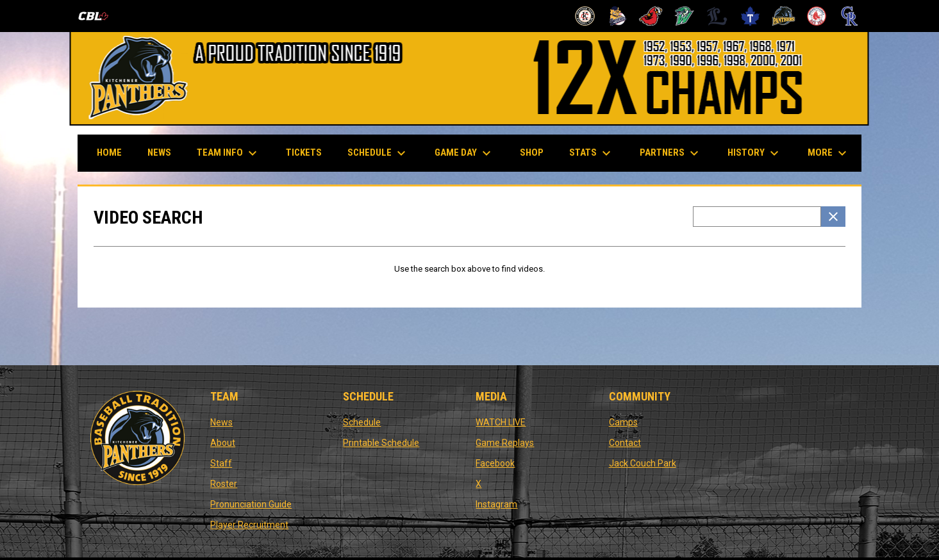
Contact (625, 443)
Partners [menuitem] (671, 153)
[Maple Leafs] (750, 16)
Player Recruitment (249, 525)
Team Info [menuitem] (229, 153)
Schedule (362, 422)
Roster (224, 484)
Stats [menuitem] (592, 153)
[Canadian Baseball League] (98, 16)
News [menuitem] (159, 152)
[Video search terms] (757, 217)
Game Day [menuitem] (464, 153)
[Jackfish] (684, 16)
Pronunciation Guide (251, 504)
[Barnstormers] (585, 16)
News (221, 422)
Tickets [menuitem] (304, 152)
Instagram (496, 504)
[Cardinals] (651, 16)
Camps (623, 422)
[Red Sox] (817, 16)
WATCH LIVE (501, 422)
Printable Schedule (381, 443)
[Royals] (850, 16)
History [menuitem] (755, 153)
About (223, 443)
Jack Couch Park (643, 463)
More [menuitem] (829, 153)
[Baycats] (618, 16)
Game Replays (505, 443)
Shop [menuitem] (536, 152)
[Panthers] (784, 16)
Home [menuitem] (109, 152)
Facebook (495, 463)
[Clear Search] (833, 217)
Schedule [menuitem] (378, 153)
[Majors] (718, 16)
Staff (221, 463)
